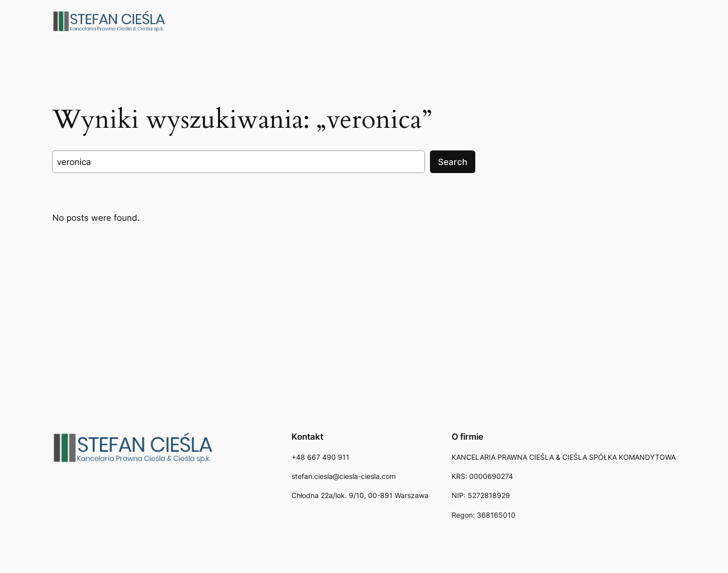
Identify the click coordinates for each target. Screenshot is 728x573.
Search (453, 162)
